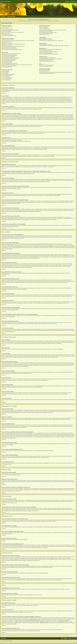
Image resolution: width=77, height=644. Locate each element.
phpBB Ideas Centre (61, 611)
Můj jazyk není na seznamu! (7, 45)
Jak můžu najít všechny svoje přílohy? (46, 66)
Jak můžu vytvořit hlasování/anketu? (8, 57)
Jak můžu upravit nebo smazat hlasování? (9, 59)
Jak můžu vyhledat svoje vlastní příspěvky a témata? (49, 54)
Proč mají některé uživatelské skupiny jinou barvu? (48, 32)
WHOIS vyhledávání (10, 619)
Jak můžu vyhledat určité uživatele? (46, 53)
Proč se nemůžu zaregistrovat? (7, 29)
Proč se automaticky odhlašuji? (7, 35)
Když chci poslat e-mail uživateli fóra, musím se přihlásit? (12, 50)
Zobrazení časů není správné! (7, 43)
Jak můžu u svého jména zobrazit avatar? (9, 47)
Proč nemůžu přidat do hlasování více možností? (11, 58)
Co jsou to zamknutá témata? (7, 79)
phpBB (58, 195)
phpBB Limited (43, 604)
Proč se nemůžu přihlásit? (6, 31)
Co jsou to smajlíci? (5, 73)
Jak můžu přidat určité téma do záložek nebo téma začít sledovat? (51, 59)
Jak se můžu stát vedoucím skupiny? (46, 31)
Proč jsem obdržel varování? (7, 63)
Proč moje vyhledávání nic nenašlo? (46, 51)
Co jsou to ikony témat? (6, 80)
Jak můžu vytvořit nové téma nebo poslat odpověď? (11, 54)
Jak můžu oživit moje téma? (7, 67)
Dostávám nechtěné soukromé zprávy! (46, 40)
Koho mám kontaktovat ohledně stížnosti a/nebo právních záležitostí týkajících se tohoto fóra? (56, 72)
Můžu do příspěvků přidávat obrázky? (9, 74)
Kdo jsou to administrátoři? (44, 27)
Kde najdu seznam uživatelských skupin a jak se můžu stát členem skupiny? (53, 30)
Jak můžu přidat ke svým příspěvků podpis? (10, 56)
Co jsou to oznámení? (6, 76)
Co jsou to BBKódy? (5, 71)
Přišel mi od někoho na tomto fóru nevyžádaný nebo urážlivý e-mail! (51, 41)
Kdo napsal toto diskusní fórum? (45, 70)
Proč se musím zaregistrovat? (7, 27)
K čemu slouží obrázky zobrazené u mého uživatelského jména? (13, 46)
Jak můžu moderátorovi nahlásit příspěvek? (10, 64)
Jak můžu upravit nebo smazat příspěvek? (9, 55)
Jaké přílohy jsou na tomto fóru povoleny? (47, 65)
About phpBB (33, 605)
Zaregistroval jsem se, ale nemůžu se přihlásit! (10, 30)
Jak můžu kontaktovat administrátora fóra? (47, 73)
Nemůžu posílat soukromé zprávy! (45, 38)
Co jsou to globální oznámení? (7, 75)
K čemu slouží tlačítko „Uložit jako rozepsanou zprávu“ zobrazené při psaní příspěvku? (17, 65)
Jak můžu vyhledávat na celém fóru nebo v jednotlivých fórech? (50, 50)
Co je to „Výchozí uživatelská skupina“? (46, 33)
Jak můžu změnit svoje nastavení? (8, 40)
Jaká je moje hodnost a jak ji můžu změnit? (10, 49)
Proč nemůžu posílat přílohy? (7, 61)
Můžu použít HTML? (6, 72)
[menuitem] (9, 2)
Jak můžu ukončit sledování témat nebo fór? (47, 61)
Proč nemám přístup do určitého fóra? (9, 60)
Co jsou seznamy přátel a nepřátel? (46, 45)
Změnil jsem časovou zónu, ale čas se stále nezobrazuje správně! (14, 44)
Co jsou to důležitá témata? (7, 78)
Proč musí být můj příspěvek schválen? (9, 66)
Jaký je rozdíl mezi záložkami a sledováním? (47, 58)
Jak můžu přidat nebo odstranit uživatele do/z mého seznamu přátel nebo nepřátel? (54, 46)
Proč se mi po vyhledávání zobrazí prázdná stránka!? (49, 52)
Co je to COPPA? (5, 28)
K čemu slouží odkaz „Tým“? (44, 35)
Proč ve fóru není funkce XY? (44, 71)
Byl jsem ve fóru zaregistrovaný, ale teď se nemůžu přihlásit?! (13, 32)
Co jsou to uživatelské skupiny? (45, 29)
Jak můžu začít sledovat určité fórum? (46, 60)
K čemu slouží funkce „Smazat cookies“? (9, 36)
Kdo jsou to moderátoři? (43, 28)
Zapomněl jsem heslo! (6, 33)
